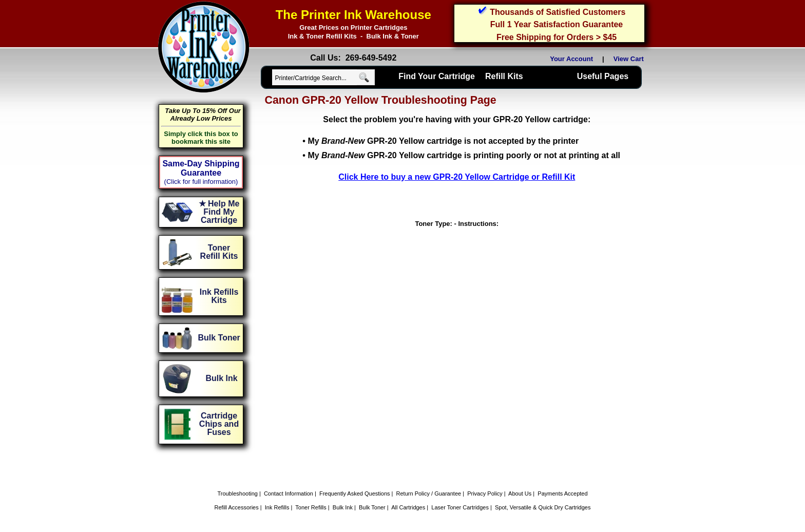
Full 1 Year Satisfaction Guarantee (557, 24)
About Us (520, 493)
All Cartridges (408, 507)
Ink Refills (277, 507)
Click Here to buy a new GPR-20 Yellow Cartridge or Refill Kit (457, 177)
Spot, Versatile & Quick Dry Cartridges (543, 507)
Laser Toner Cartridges (460, 507)
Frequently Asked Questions (355, 493)
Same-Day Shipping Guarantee (201, 168)
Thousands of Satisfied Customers (558, 12)
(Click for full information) (201, 182)
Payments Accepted (562, 493)
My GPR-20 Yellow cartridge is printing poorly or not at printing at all (464, 155)
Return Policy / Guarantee (429, 493)
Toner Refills (311, 507)
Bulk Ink (343, 507)
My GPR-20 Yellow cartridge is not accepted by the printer (443, 141)
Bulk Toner (372, 507)
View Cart (630, 59)
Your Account (571, 59)
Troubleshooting (237, 493)
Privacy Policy (485, 493)
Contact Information (289, 493)
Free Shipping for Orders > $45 (557, 37)
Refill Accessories (237, 507)
